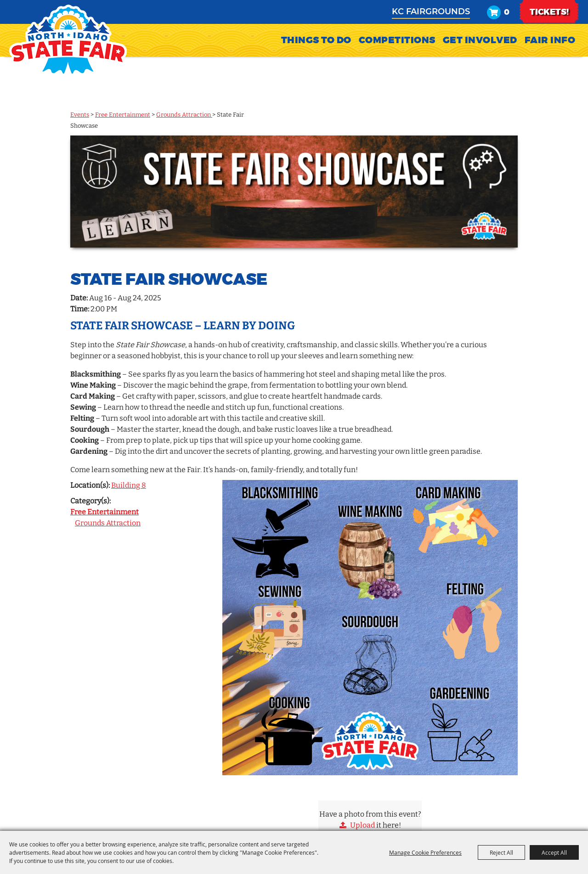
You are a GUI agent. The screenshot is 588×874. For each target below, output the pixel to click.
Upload (362, 825)
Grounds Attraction (184, 115)
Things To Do (316, 49)
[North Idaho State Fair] (68, 40)
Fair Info (550, 49)
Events (80, 115)
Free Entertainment (123, 115)
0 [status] (507, 17)
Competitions (397, 49)
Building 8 (129, 485)
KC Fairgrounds (431, 16)
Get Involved (480, 49)
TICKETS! (549, 17)
